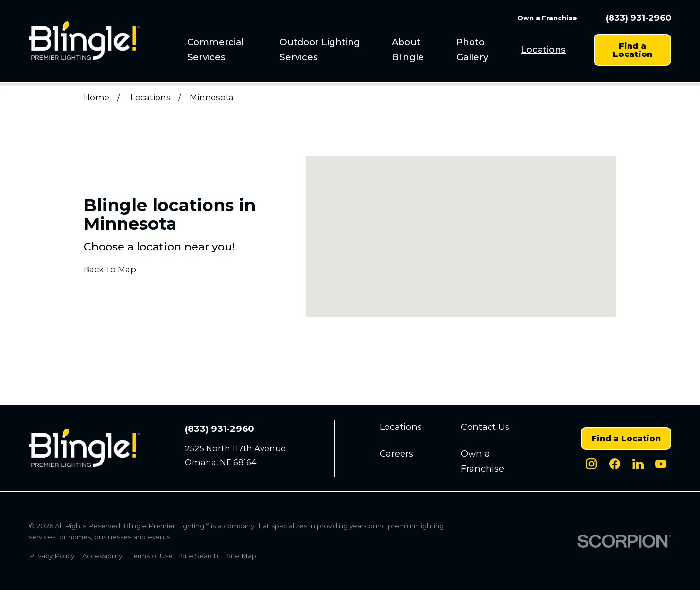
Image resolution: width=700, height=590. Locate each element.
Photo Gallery (472, 50)
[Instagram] (591, 464)
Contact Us (485, 427)
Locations (543, 49)
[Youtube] (661, 464)
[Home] (85, 41)
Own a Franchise (547, 18)
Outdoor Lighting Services (320, 50)
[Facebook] (615, 464)
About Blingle (408, 50)
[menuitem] (227, 50)
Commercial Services (215, 50)
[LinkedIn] (638, 464)
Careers (396, 454)
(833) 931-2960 (639, 18)
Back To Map (110, 269)
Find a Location (633, 50)
